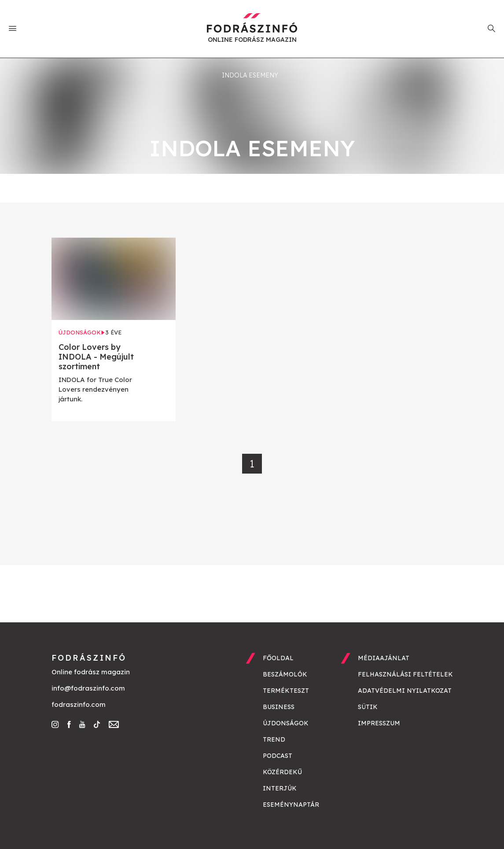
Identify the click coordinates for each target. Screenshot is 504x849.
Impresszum (379, 723)
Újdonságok (286, 723)
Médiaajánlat (384, 658)
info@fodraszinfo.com (88, 688)
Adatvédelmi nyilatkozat (405, 691)
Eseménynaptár (291, 805)
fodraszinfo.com (79, 704)
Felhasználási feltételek (405, 674)
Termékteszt (286, 691)
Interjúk (280, 788)
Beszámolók (285, 674)
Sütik (368, 707)
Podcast (278, 756)
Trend (274, 739)
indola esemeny (250, 75)
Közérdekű (282, 772)
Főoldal (278, 658)
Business (279, 707)
